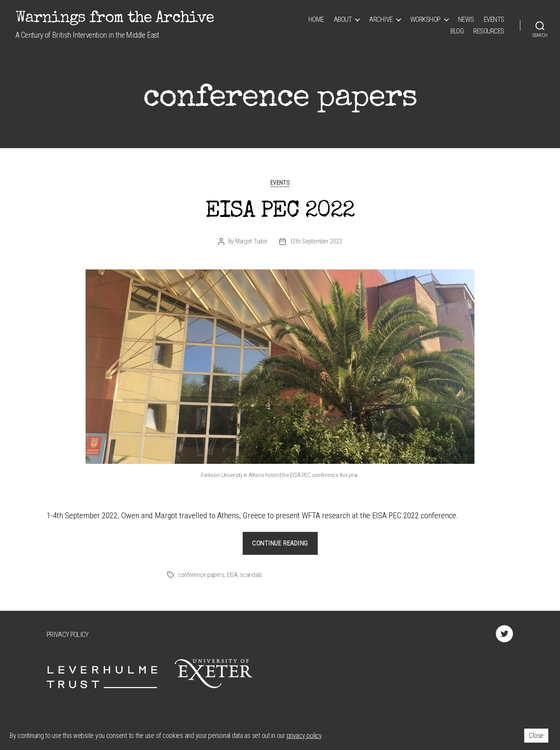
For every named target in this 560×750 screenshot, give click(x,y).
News (466, 19)
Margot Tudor (251, 241)
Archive (381, 19)
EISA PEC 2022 (280, 212)
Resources (489, 31)
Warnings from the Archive (115, 19)
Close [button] (536, 735)
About (343, 19)
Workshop (425, 19)
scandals (251, 575)
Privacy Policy (68, 634)
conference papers (201, 575)
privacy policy (304, 735)
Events (494, 19)
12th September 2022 (316, 241)
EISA (232, 575)
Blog (457, 31)
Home (316, 19)
